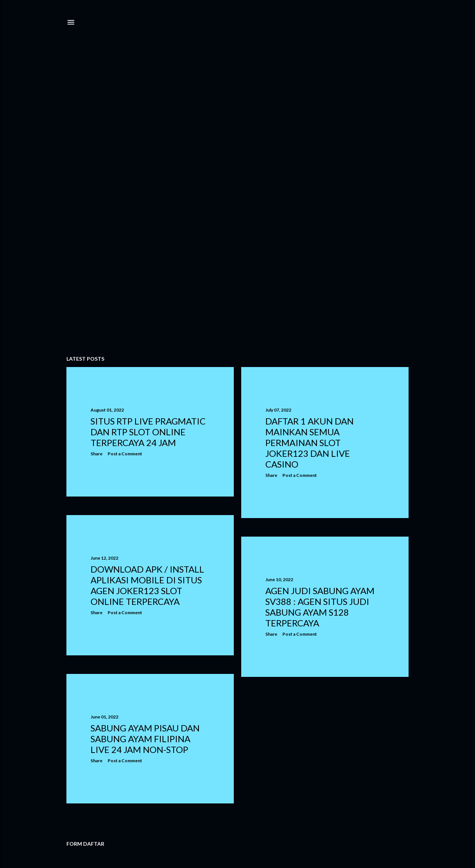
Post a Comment (125, 454)
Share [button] (96, 454)
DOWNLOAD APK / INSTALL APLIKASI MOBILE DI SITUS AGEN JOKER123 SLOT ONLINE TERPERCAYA (147, 585)
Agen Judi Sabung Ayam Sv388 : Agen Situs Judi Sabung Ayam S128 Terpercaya (320, 607)
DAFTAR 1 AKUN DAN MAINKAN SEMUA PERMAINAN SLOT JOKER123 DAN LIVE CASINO (309, 443)
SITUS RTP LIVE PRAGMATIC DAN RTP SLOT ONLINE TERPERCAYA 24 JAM (148, 432)
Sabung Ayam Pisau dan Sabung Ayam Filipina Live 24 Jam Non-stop (145, 739)
